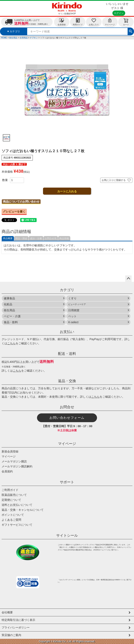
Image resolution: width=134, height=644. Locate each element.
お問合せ (67, 407)
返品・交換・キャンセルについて (23, 510)
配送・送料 (67, 354)
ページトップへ (128, 279)
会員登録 (62, 22)
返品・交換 (67, 381)
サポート (67, 482)
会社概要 (7, 612)
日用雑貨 (74, 310)
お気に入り (94, 22)
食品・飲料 (11, 322)
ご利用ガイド (10, 490)
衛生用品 (13, 38)
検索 (131, 31)
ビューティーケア (77, 304)
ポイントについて (13, 515)
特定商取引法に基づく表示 (18, 620)
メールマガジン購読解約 (17, 466)
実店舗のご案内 (11, 635)
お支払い (67, 332)
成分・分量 (36, 238)
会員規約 (7, 471)
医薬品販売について (14, 495)
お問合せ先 (51, 238)
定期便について (11, 500)
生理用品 (24, 38)
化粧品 (8, 304)
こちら (11, 343)
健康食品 (9, 298)
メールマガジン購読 (14, 461)
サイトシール (67, 535)
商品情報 (64, 238)
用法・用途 (21, 238)
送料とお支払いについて (17, 505)
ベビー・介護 (12, 316)
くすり (72, 298)
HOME (4, 38)
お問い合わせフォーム (67, 418)
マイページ (110, 22)
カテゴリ (67, 290)
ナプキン (34, 38)
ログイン (119, 13)
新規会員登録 (10, 451)
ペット (72, 316)
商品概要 (8, 238)
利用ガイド (78, 22)
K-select (73, 322)
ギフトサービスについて (17, 525)
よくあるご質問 (11, 520)
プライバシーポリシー (16, 627)
